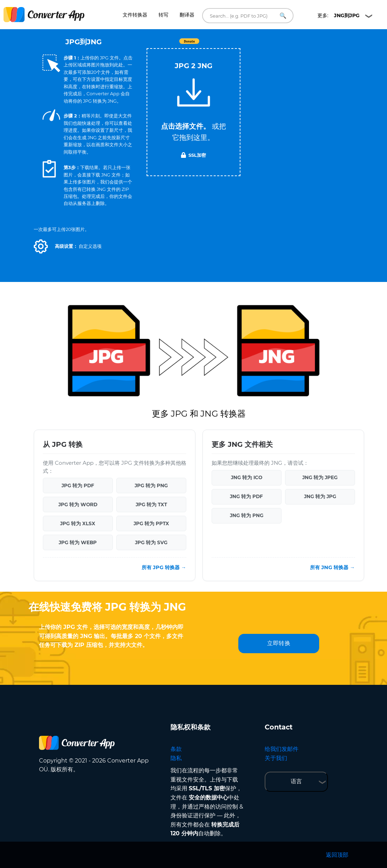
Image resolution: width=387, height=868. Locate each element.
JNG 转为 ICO (247, 477)
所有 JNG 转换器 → (332, 567)
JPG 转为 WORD (78, 504)
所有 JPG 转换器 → (164, 567)
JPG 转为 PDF (78, 486)
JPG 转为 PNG (151, 486)
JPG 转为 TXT (151, 504)
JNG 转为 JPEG (320, 477)
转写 (163, 15)
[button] (41, 246)
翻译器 (187, 15)
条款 (176, 749)
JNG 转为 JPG (320, 496)
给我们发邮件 (282, 749)
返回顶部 (337, 855)
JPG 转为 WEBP (78, 542)
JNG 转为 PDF (246, 496)
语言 (296, 781)
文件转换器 (135, 15)
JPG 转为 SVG (151, 542)
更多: (338, 15)
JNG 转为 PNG (247, 515)
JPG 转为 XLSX (78, 523)
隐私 (176, 758)
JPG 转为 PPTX (151, 523)
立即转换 (279, 643)
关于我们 (276, 758)
